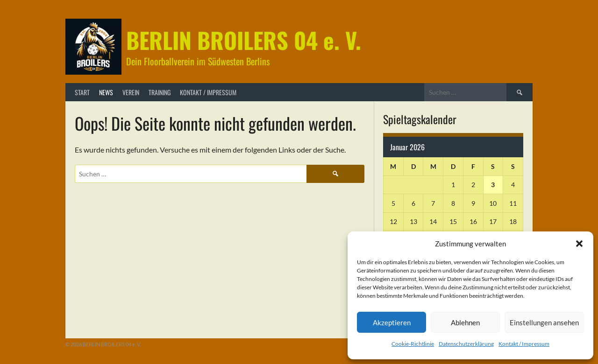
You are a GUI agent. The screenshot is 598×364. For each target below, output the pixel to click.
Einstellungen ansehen (544, 322)
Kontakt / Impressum (524, 344)
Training (160, 92)
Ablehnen (465, 322)
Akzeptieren (392, 322)
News (106, 92)
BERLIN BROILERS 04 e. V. (244, 40)
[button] (579, 244)
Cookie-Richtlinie (413, 344)
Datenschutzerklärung (466, 344)
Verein (131, 92)
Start (82, 92)
